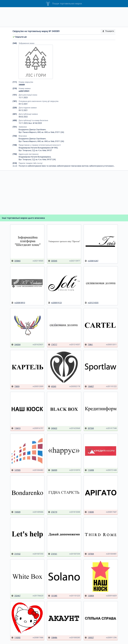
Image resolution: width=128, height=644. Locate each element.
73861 (89, 345)
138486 (53, 638)
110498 (89, 470)
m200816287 (92, 261)
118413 (16, 428)
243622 (53, 428)
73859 (15, 387)
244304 (16, 345)
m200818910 (18, 303)
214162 (16, 554)
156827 (89, 387)
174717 (53, 345)
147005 (16, 470)
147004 (89, 554)
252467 (16, 596)
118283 (89, 512)
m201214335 (92, 303)
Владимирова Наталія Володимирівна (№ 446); (38, 148)
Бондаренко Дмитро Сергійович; (32, 130)
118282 (16, 638)
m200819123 (55, 303)
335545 (53, 261)
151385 (53, 596)
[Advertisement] (64, 17)
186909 (53, 470)
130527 (89, 638)
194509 (16, 512)
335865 (16, 261)
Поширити (108, 31)
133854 (89, 596)
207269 (89, 428)
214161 (53, 554)
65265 (52, 387)
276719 (53, 512)
